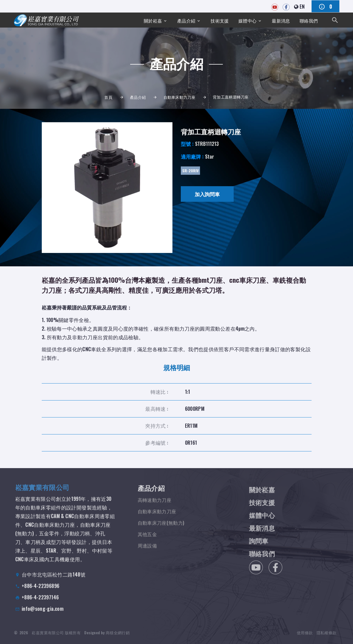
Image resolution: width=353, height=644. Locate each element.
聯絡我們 (308, 20)
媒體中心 (242, 20)
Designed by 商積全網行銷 (107, 636)
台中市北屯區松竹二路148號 (54, 579)
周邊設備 (148, 551)
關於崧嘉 (141, 20)
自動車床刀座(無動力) (162, 529)
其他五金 (148, 540)
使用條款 (305, 636)
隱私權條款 (327, 636)
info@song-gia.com (43, 613)
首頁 (108, 97)
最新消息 (277, 20)
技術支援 (212, 20)
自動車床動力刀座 (179, 97)
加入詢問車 (207, 194)
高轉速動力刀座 (156, 506)
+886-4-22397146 (40, 602)
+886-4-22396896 (40, 591)
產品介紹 (176, 20)
